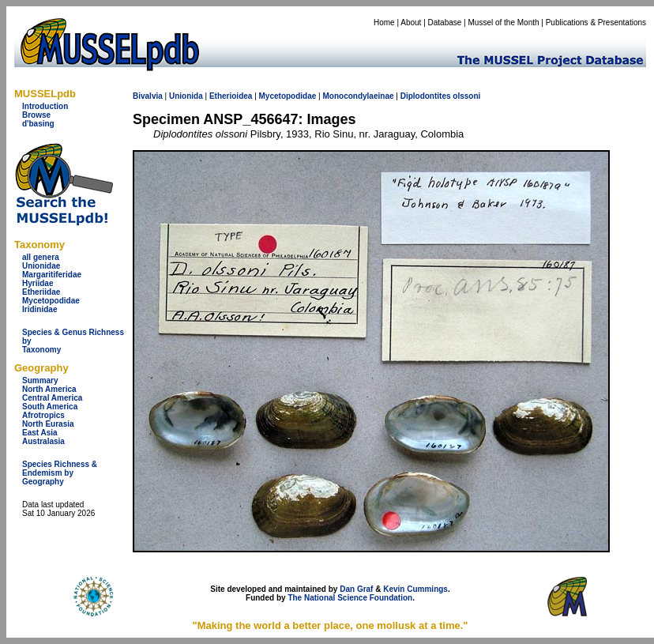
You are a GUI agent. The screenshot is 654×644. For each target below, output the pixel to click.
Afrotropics (43, 415)
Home (384, 23)
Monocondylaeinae (358, 96)
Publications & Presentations (596, 23)
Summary (40, 380)
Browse (36, 115)
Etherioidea (231, 96)
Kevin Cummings (415, 589)
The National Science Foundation (350, 598)
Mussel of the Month (504, 23)
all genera (41, 257)
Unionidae (41, 266)
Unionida (186, 96)
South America (50, 407)
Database (445, 23)
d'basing (38, 124)
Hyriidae (38, 283)
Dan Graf (356, 589)
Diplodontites (426, 96)
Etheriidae (41, 292)
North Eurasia (48, 424)
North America (49, 389)
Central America (52, 398)
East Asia (40, 433)
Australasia (43, 441)
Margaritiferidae (52, 275)
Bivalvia (148, 96)
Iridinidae (39, 309)
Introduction (45, 106)
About (411, 23)
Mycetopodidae (51, 301)
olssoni (466, 96)
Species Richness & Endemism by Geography (60, 473)
